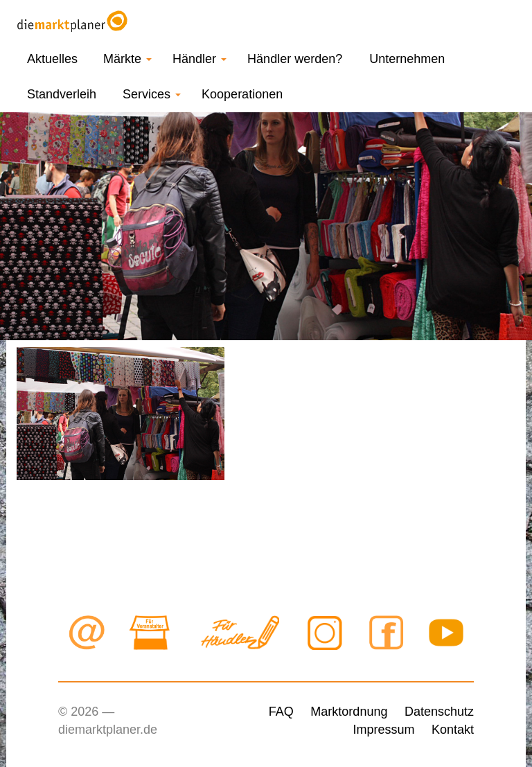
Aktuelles (52, 59)
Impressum (383, 730)
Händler (199, 59)
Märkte (127, 59)
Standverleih (62, 94)
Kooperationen (242, 94)
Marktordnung (349, 712)
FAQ (281, 712)
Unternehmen (407, 59)
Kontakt (453, 730)
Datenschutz (439, 712)
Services (152, 94)
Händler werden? (295, 59)
